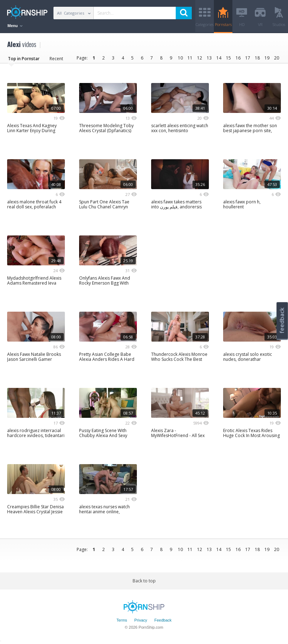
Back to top (144, 581)
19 (267, 58)
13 (209, 58)
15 (228, 58)
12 (200, 58)
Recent (56, 59)
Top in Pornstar (24, 59)
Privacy (141, 620)
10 (180, 58)
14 (219, 58)
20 (277, 58)
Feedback (163, 620)
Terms (122, 620)
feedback (282, 320)
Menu (15, 26)
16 (238, 58)
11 (190, 58)
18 (257, 58)
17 (248, 58)
